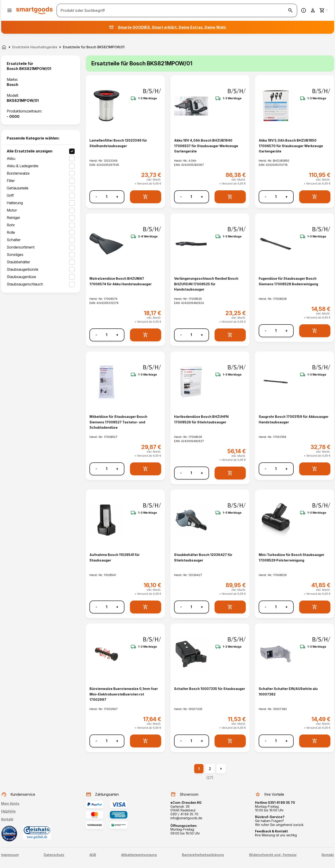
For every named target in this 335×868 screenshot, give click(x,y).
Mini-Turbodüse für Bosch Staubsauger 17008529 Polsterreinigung (292, 557)
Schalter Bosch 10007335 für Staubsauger (210, 689)
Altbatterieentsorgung (139, 855)
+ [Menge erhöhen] (117, 197)
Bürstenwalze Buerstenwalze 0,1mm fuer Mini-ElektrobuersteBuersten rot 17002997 (124, 694)
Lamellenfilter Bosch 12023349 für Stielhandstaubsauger (118, 143)
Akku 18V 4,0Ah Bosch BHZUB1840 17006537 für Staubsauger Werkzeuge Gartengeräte (206, 146)
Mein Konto (10, 803)
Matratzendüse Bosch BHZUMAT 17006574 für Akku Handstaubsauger (121, 281)
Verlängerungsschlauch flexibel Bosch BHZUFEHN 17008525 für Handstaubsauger (206, 284)
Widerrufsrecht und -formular (273, 855)
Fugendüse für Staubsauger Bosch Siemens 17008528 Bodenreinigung (288, 281)
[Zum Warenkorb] (324, 10)
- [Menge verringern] (96, 197)
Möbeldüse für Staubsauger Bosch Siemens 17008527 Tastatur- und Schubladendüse (118, 422)
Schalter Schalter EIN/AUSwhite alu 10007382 (288, 691)
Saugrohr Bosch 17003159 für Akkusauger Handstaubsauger (294, 419)
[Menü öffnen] (9, 10)
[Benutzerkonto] (313, 10)
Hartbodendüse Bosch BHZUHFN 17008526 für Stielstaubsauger (201, 419)
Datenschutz (54, 855)
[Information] (304, 10)
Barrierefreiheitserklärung (203, 855)
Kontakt (7, 819)
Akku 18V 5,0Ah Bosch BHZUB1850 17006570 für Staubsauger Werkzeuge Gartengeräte (291, 146)
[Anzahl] (107, 197)
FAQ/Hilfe (8, 811)
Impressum (10, 855)
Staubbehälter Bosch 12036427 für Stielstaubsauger (203, 557)
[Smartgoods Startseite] (34, 10)
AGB (93, 855)
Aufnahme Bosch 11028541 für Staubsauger (115, 557)
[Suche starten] (290, 10)
